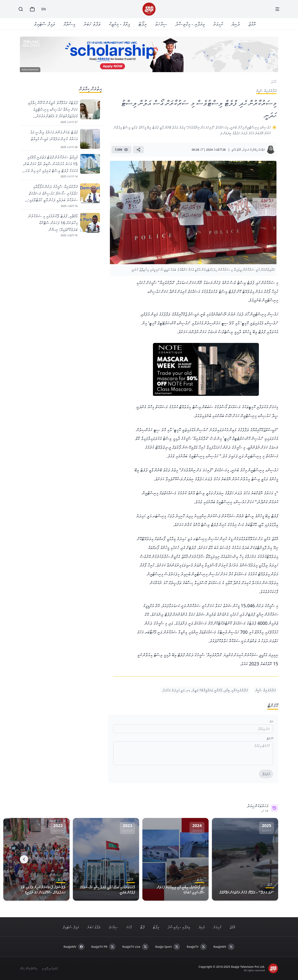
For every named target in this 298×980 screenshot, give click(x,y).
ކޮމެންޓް (270, 738)
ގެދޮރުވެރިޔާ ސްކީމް (265, 690)
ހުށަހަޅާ (266, 774)
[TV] (32, 9)
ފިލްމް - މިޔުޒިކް (119, 24)
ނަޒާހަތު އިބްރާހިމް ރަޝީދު (254, 150)
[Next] (24, 859)
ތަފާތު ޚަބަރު (92, 24)
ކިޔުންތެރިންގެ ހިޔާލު (28, 968)
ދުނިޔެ (236, 24)
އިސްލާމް (69, 24)
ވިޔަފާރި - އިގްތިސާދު (190, 24)
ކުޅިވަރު (218, 24)
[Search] (21, 9)
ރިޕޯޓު (142, 24)
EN (44, 9)
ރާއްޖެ (252, 24)
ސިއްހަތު (161, 24)
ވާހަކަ (129, 927)
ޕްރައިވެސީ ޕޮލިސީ (50, 968)
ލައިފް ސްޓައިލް (44, 24)
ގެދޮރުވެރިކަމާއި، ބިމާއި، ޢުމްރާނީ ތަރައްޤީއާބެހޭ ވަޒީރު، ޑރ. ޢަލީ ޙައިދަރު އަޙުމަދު (205, 690)
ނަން (271, 722)
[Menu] (277, 9)
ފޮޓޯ (142, 927)
